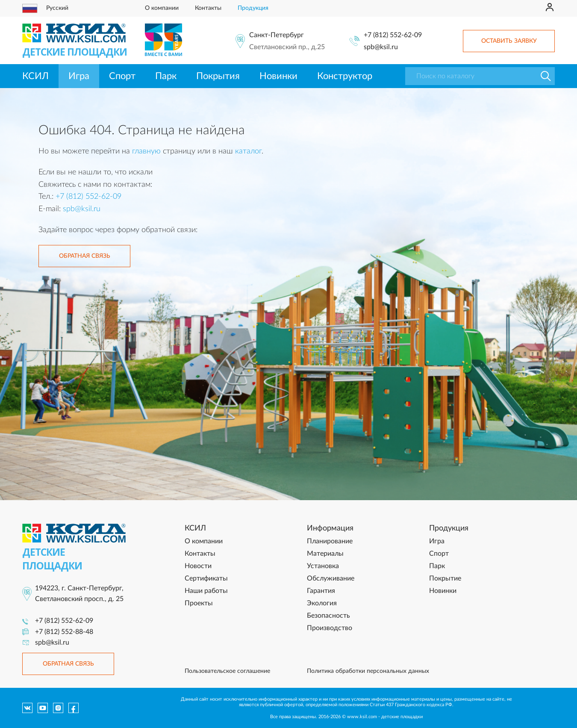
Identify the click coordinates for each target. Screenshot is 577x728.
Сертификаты (206, 578)
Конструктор (345, 76)
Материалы (325, 554)
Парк (166, 76)
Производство (330, 628)
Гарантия (321, 591)
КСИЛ (35, 76)
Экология (322, 603)
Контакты (208, 8)
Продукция (253, 8)
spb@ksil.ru (381, 47)
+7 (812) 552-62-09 (393, 35)
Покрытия (218, 76)
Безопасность (328, 616)
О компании (162, 8)
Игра (79, 76)
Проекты (199, 603)
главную (146, 151)
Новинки (278, 76)
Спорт (122, 76)
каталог (248, 151)
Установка (323, 566)
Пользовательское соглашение (227, 671)
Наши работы (206, 591)
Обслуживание (331, 578)
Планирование (330, 541)
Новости (198, 566)
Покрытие (445, 578)
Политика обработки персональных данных (368, 671)
